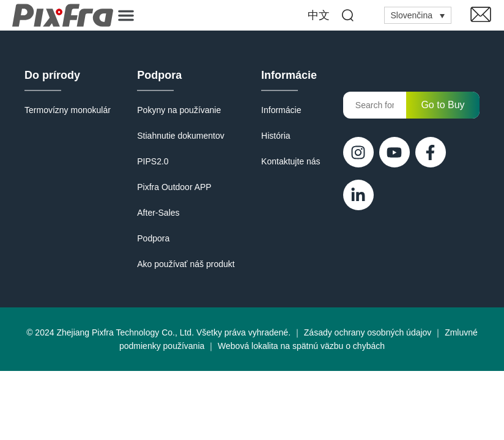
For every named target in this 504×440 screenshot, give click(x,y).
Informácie (289, 75)
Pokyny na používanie (179, 110)
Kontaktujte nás (291, 161)
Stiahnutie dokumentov (180, 136)
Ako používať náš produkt (186, 264)
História (276, 136)
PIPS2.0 (153, 161)
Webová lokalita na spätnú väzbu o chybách (301, 346)
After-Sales (158, 213)
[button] (126, 15)
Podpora (159, 75)
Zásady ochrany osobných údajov (368, 332)
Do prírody (52, 75)
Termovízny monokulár (68, 110)
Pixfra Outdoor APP (174, 187)
